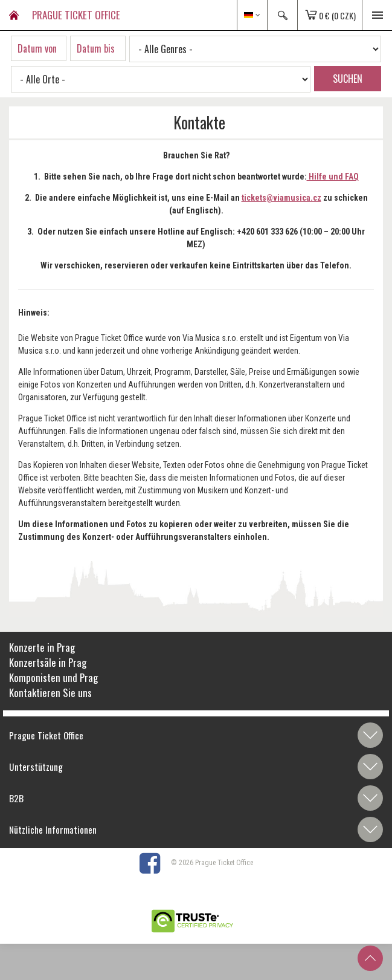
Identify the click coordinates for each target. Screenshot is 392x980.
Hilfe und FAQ (333, 177)
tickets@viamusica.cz (281, 198)
